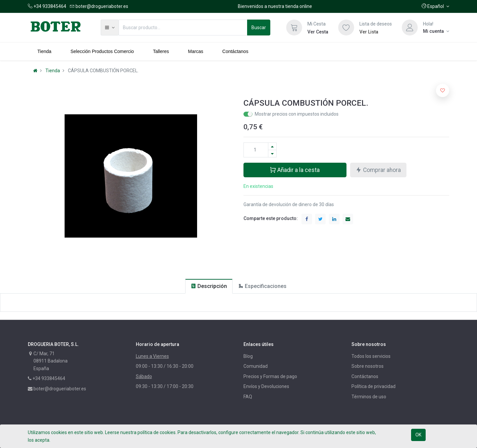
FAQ (248, 397)
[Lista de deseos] (346, 28)
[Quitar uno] (272, 154)
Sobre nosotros (368, 366)
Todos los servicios (371, 356)
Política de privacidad (373, 386)
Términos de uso (369, 397)
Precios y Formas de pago (270, 376)
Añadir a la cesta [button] (295, 169)
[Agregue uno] (272, 146)
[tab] (209, 286)
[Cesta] (294, 28)
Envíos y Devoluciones (266, 386)
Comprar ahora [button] (378, 169)
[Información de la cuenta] (436, 31)
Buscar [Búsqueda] (259, 28)
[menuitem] (44, 51)
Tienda (53, 71)
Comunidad (256, 366)
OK (418, 435)
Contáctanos (365, 376)
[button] (435, 6)
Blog (248, 356)
